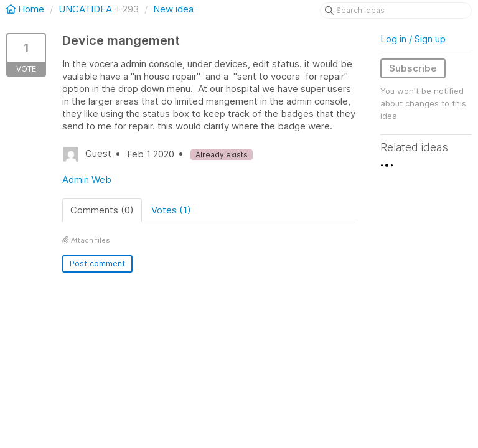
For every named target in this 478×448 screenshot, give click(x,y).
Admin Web (87, 180)
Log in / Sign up (413, 39)
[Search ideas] (396, 11)
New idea (173, 9)
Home (26, 9)
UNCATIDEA (85, 9)
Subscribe (413, 68)
